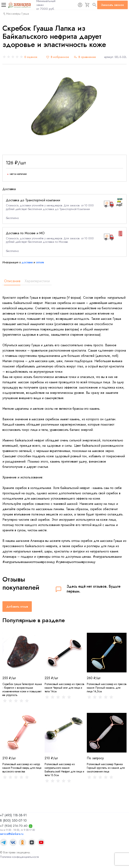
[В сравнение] (85, 57)
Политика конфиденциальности (19, 857)
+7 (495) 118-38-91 (13, 815)
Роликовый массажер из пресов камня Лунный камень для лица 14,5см (107, 688)
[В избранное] (57, 57)
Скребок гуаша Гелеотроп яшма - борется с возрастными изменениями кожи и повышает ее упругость (22, 689)
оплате (40, 262)
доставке (27, 262)
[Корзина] (87, 5)
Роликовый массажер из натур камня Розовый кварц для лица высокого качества (22, 768)
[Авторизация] (80, 5)
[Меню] (4, 5)
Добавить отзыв (17, 607)
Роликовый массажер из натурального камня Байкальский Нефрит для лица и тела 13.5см (64, 770)
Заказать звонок (112, 5)
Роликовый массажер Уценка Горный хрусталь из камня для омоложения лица (106, 768)
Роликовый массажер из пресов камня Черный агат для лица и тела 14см (64, 688)
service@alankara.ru (12, 834)
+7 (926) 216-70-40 (14, 826)
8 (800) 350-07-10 (13, 821)
